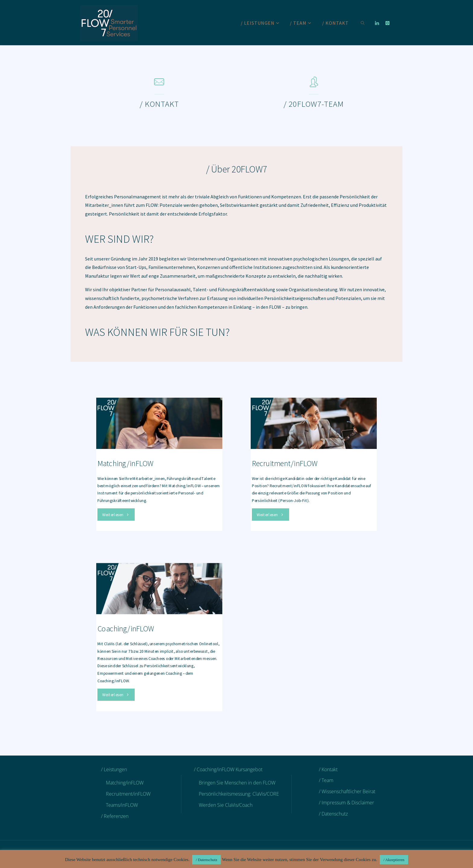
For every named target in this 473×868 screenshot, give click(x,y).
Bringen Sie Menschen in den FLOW (237, 783)
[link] (363, 23)
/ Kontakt (328, 769)
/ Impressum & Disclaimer (346, 803)
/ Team (326, 780)
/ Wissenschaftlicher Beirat (347, 791)
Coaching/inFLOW (126, 629)
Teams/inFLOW (122, 805)
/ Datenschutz (333, 814)
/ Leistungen (114, 769)
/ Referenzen (115, 816)
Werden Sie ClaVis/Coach (226, 805)
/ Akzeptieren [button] (394, 860)
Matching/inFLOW (125, 463)
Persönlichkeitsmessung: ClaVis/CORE (239, 794)
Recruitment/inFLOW (285, 463)
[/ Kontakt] (159, 85)
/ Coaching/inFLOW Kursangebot (228, 769)
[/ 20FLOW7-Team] (314, 85)
